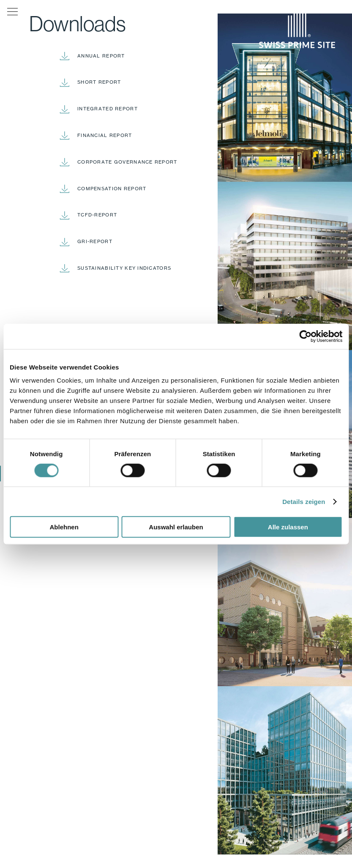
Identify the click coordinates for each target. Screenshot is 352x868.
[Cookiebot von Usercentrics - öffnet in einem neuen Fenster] (305, 336)
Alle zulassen (288, 527)
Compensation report (112, 189)
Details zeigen (304, 501)
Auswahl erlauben (176, 527)
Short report (99, 82)
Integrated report (108, 109)
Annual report (101, 56)
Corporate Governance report (127, 162)
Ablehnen (64, 527)
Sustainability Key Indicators (124, 268)
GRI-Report (95, 241)
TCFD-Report (97, 215)
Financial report (105, 135)
